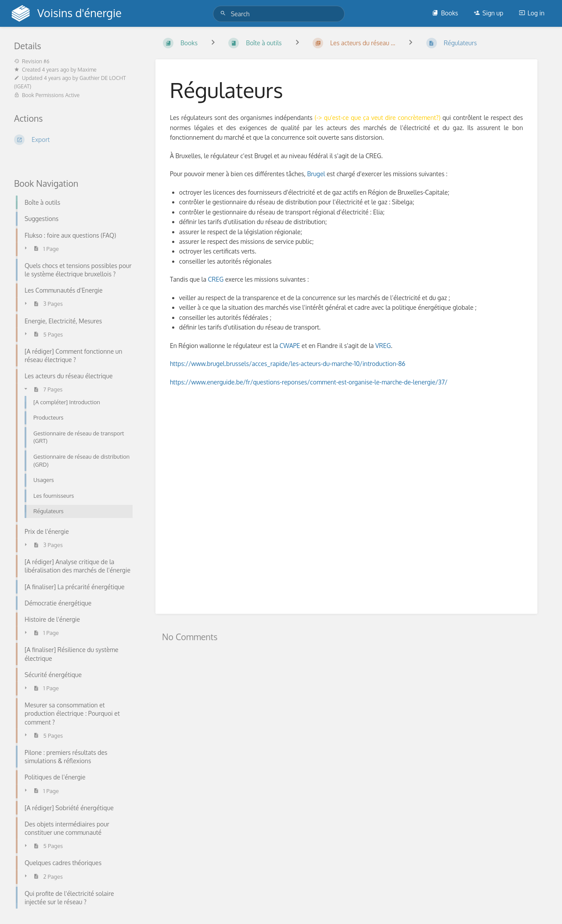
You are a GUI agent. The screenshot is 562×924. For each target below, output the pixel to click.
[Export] (74, 140)
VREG (383, 346)
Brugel (316, 174)
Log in (532, 13)
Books (445, 13)
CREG (216, 279)
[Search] (224, 13)
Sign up (488, 13)
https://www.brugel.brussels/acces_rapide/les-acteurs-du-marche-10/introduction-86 (288, 364)
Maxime (87, 70)
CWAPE (290, 346)
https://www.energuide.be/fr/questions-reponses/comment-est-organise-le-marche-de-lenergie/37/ (309, 382)
